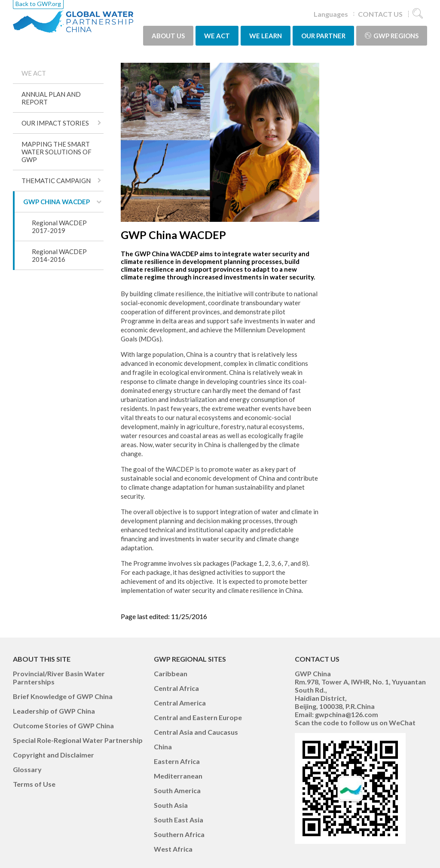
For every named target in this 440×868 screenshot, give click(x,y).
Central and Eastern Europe (198, 717)
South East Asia (179, 820)
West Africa (173, 849)
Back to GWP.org (38, 4)
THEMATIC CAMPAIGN (56, 181)
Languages (331, 14)
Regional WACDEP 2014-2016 (59, 255)
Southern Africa (179, 834)
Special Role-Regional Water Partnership (78, 740)
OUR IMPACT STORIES (55, 123)
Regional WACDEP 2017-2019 (59, 227)
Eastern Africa (177, 761)
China (163, 747)
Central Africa (176, 688)
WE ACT (217, 36)
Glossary (27, 769)
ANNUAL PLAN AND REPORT (51, 98)
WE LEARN (266, 36)
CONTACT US (380, 14)
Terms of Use (34, 784)
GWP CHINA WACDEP (57, 202)
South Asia (171, 805)
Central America (180, 703)
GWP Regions (392, 36)
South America (177, 790)
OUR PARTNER (323, 36)
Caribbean (171, 673)
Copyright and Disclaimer (53, 755)
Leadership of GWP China (54, 711)
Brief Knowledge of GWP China (63, 696)
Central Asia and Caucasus (196, 732)
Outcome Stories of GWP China (63, 725)
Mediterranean (178, 776)
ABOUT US (168, 36)
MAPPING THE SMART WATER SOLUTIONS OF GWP (57, 152)
